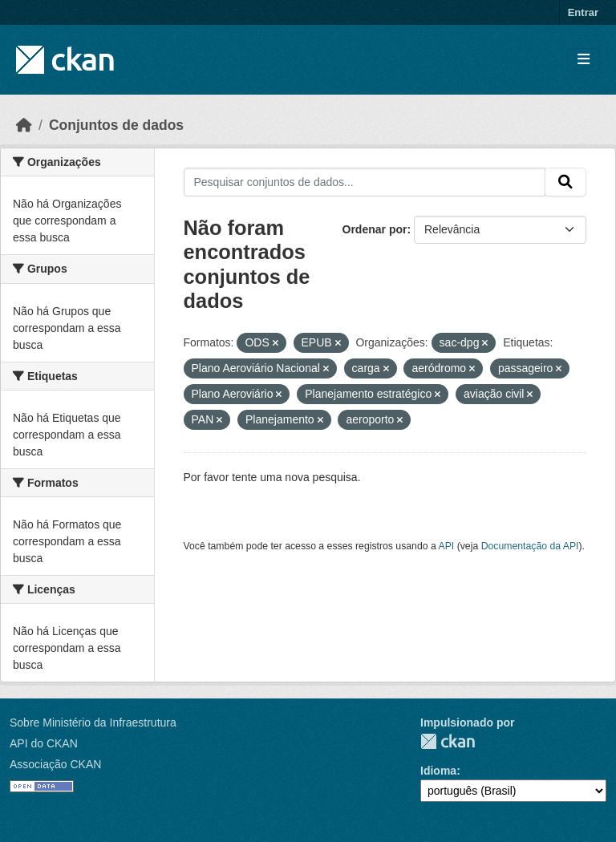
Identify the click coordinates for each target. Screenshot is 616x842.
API (447, 546)
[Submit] (565, 182)
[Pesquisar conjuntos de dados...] (365, 182)
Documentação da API (530, 546)
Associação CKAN (55, 764)
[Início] (24, 125)
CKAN (448, 741)
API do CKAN (44, 743)
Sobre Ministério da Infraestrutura (93, 723)
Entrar (583, 12)
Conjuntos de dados (116, 125)
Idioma (438, 771)
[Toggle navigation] (584, 60)
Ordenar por (375, 229)
